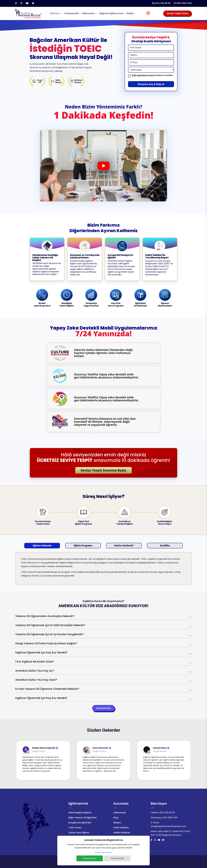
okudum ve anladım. (153, 75)
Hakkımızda (88, 13)
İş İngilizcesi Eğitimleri (80, 823)
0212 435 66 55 (163, 3)
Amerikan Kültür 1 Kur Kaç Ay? (35, 671)
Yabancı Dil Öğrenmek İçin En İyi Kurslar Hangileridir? (50, 634)
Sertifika (165, 546)
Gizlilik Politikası (122, 833)
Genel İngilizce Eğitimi (80, 813)
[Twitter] (33, 3)
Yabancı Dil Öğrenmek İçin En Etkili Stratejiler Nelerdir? (50, 625)
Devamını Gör (103, 708)
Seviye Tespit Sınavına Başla (103, 470)
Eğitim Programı (83, 546)
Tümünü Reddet (117, 858)
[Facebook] (16, 3)
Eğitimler (55, 13)
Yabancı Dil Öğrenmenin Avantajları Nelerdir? (45, 616)
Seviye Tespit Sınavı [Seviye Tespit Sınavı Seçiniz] (177, 13)
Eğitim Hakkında (42, 546)
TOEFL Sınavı (75, 828)
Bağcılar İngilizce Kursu (112, 13)
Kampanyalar (72, 13)
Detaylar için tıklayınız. (103, 852)
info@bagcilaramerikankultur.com (168, 826)
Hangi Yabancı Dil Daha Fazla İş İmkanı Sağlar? (46, 643)
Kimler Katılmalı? (124, 546)
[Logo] (29, 13)
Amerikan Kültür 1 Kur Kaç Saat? (36, 680)
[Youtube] (27, 3)
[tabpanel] (103, 568)
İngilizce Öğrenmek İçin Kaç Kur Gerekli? (41, 652)
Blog (116, 818)
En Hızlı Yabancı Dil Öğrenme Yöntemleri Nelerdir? (47, 689)
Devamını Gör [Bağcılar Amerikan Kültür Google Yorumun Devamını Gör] (34, 771)
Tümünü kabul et (90, 858)
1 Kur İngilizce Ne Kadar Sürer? (35, 662)
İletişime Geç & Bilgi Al (151, 84)
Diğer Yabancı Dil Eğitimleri (83, 818)
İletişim (130, 13)
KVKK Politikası (121, 828)
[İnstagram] (21, 3)
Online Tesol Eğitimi (79, 833)
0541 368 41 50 (184, 3)
